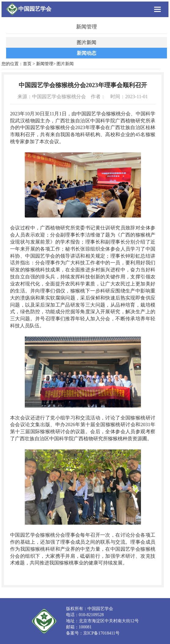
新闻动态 (87, 53)
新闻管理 (45, 64)
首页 (27, 64)
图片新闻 (87, 42)
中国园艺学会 (35, 9)
